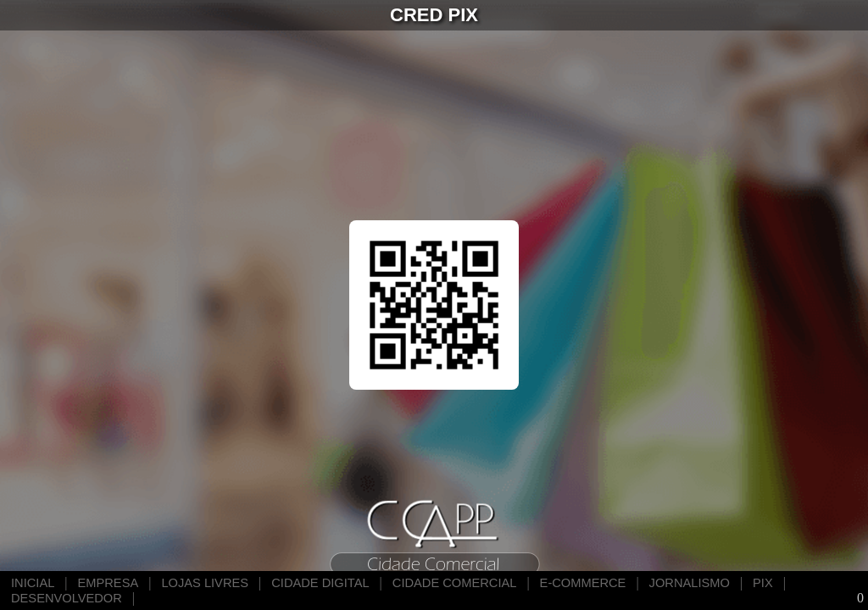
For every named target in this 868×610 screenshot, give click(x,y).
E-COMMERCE (583, 583)
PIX (763, 583)
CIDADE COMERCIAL (455, 583)
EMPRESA (108, 583)
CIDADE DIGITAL (320, 583)
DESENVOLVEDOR (67, 598)
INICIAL (33, 583)
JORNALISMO (690, 583)
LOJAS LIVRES (205, 583)
